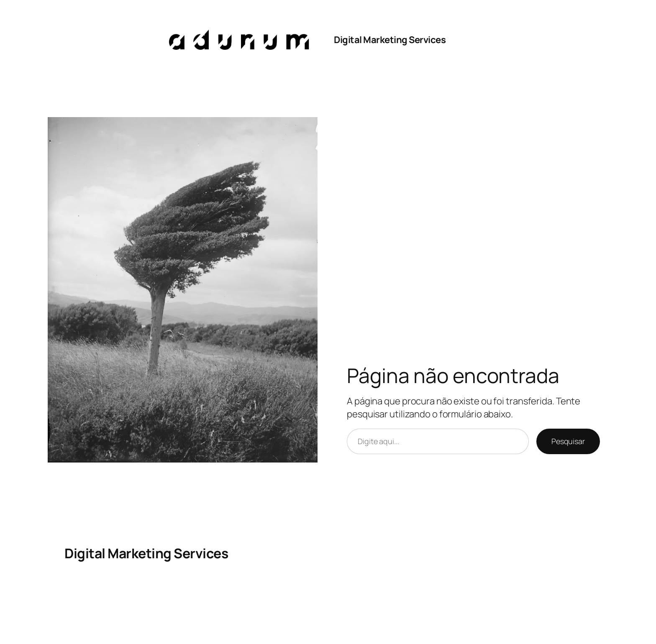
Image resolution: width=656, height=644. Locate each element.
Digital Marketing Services (390, 40)
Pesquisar (568, 441)
